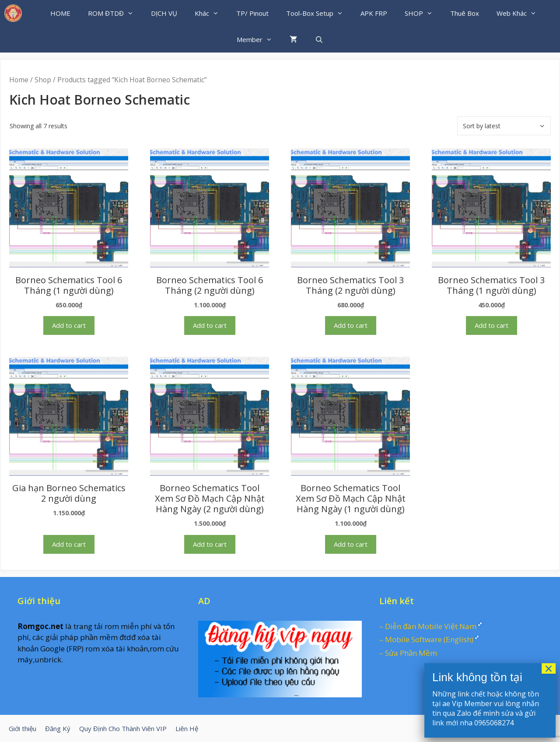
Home (19, 80)
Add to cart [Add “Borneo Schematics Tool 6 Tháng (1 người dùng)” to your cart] (69, 325)
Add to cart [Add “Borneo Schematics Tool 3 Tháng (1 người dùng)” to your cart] (492, 325)
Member (259, 39)
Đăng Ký (58, 728)
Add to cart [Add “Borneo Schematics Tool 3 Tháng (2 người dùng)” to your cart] (351, 325)
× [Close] (549, 668)
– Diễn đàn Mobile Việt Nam (428, 626)
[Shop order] (504, 126)
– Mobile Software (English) (426, 639)
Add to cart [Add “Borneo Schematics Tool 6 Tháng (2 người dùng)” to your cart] (210, 325)
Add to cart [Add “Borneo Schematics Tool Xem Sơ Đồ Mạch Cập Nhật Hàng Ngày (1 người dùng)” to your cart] (351, 544)
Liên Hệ (187, 728)
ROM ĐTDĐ (115, 13)
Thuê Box (465, 13)
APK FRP (374, 13)
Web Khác (521, 13)
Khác (211, 13)
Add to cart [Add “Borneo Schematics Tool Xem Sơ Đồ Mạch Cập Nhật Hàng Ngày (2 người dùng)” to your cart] (210, 544)
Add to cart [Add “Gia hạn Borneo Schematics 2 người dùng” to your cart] (69, 544)
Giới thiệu (23, 728)
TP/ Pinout (252, 13)
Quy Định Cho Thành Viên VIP (123, 728)
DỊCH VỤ (164, 13)
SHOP (423, 13)
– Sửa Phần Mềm (408, 653)
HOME (60, 13)
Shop (43, 80)
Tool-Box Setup (319, 13)
